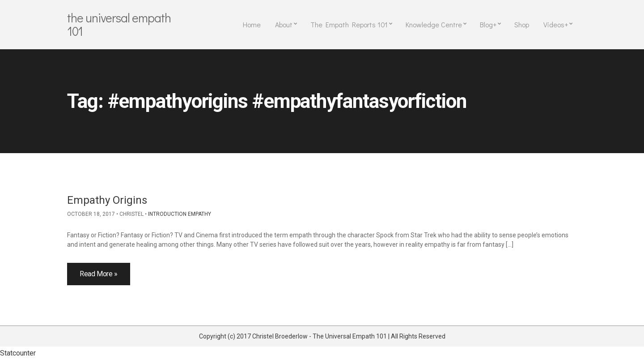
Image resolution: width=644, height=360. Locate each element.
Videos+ (556, 24)
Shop (522, 24)
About (284, 24)
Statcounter (18, 353)
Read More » (99, 274)
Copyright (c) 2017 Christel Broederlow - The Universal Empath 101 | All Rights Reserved (322, 336)
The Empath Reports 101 (349, 24)
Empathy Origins (107, 200)
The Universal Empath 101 (119, 24)
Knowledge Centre (434, 24)
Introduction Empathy (180, 214)
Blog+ (488, 24)
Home (252, 24)
